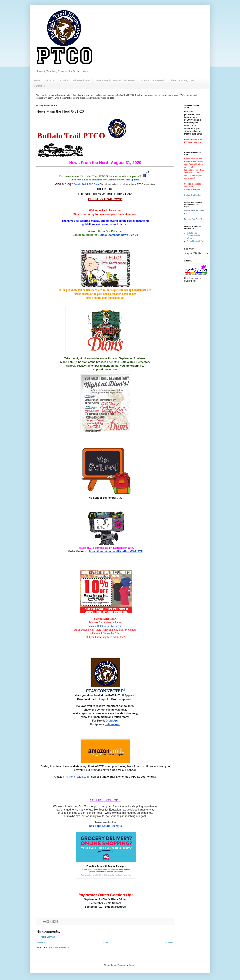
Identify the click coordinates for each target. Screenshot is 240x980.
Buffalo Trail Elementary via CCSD (193, 235)
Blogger (132, 965)
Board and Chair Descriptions (75, 81)
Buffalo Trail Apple (192, 189)
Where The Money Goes (181, 81)
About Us (50, 81)
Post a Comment (48, 937)
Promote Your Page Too (194, 219)
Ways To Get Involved (153, 81)
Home (37, 81)
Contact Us (40, 86)
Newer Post (42, 943)
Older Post (169, 943)
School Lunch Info (195, 241)
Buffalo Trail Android (193, 195)
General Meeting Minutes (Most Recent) (116, 81)
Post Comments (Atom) (59, 947)
